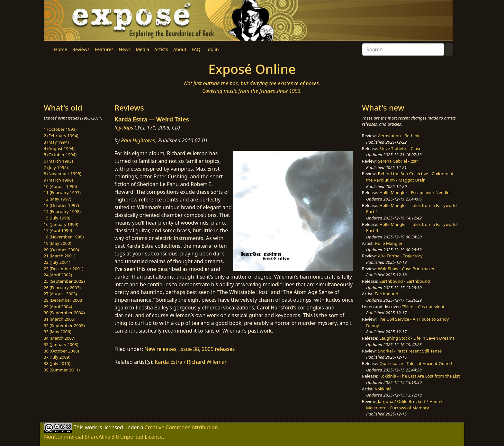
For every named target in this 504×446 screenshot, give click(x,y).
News (125, 49)
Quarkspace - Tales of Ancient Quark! (416, 363)
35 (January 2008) (61, 344)
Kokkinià (383, 389)
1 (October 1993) (60, 129)
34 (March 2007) (59, 338)
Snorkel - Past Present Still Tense (410, 351)
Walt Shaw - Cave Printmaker (406, 269)
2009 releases (218, 349)
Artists (161, 49)
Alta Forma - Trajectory (400, 256)
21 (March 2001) (59, 256)
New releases (160, 349)
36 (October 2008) (61, 351)
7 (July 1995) (56, 167)
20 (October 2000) (61, 250)
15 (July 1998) (57, 218)
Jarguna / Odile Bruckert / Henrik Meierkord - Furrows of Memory (404, 405)
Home (61, 49)
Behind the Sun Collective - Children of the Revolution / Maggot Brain (410, 177)
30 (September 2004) (64, 313)
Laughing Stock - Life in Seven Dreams (417, 338)
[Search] (403, 49)
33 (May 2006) (58, 332)
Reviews (81, 49)
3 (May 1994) (56, 142)
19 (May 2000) (58, 243)
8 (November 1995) (63, 174)
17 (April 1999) (58, 230)
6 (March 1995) (58, 161)
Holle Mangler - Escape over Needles (415, 192)
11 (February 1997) (62, 192)
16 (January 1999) (61, 224)
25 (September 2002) (64, 281)
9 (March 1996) (58, 180)
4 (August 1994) (59, 148)
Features (104, 49)
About (180, 49)
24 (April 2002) (58, 275)
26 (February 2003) (62, 288)
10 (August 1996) (60, 186)
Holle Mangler (389, 243)
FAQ (196, 49)
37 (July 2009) (57, 357)
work (91, 427)
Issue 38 (189, 349)
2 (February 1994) (61, 136)
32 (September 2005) (64, 326)
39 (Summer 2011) (62, 370)
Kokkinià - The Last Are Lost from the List (419, 376)
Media (142, 49)
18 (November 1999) (64, 237)
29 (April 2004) (58, 307)
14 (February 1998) (62, 211)
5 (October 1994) (60, 155)
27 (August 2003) (60, 294)
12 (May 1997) (58, 199)
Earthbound (387, 294)
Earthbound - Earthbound (405, 281)
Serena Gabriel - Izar (398, 161)
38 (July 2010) (57, 363)
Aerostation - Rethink (399, 136)
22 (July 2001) (57, 262)
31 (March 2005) (59, 319)
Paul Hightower (138, 140)
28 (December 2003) (63, 300)
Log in (212, 49)
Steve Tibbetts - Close (400, 148)
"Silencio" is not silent (423, 307)
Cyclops (125, 128)
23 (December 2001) (63, 269)
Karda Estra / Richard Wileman (191, 362)
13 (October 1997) (61, 205)
